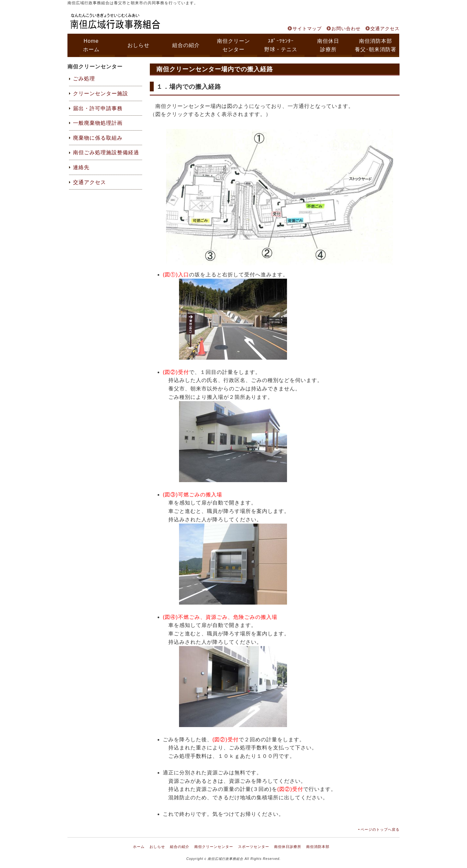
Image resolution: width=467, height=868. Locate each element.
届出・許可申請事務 (98, 108)
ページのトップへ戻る (380, 829)
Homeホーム (91, 45)
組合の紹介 (186, 45)
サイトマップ (307, 29)
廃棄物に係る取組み (98, 138)
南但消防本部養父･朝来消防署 (376, 45)
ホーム (139, 847)
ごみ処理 (84, 79)
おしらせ (138, 45)
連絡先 (81, 167)
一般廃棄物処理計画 (98, 123)
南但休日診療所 (328, 45)
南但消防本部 (318, 847)
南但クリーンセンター (233, 45)
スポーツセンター (254, 847)
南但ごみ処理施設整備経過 (106, 152)
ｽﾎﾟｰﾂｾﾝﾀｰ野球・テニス (281, 45)
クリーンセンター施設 (101, 93)
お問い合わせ (346, 29)
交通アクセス (385, 29)
